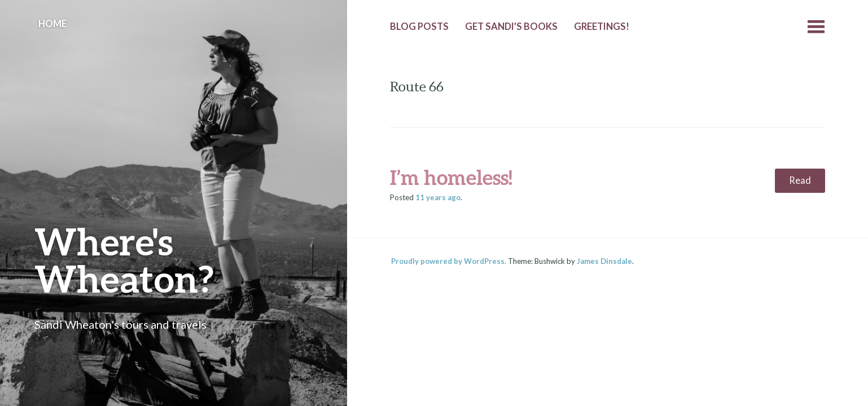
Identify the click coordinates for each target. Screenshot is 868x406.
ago (438, 197)
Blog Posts (419, 27)
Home (52, 24)
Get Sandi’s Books (511, 27)
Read (800, 180)
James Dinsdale (604, 261)
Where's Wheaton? (124, 260)
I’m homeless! (451, 177)
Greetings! (602, 27)
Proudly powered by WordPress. (449, 261)
